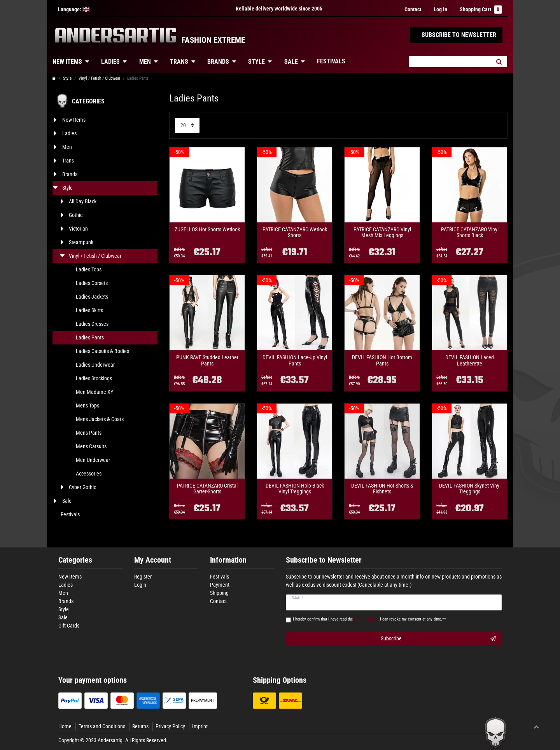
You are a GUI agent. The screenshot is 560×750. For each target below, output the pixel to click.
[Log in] (440, 10)
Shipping (219, 593)
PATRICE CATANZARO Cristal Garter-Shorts (207, 489)
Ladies (110, 62)
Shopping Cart (481, 10)
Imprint (200, 726)
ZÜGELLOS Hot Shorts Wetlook (207, 230)
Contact (413, 9)
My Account (153, 560)
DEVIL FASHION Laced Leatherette (470, 360)
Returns (140, 726)
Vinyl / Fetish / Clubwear (99, 78)
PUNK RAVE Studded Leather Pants (207, 360)
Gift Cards (69, 626)
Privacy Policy (170, 726)
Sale (291, 62)
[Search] (499, 62)
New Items (67, 62)
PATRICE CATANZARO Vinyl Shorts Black (470, 233)
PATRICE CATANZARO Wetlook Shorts (295, 233)
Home (65, 726)
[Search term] (450, 62)
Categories (75, 560)
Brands (218, 62)
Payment (220, 585)
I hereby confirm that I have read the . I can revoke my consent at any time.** (369, 619)
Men (145, 62)
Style (256, 62)
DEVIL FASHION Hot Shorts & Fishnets (382, 489)
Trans (179, 62)
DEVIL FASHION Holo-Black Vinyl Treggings (295, 489)
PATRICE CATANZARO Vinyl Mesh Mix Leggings (382, 233)
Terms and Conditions (102, 726)
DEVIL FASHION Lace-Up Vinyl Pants (295, 360)
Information (228, 560)
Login (140, 585)
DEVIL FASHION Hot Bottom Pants (382, 360)
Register (143, 577)
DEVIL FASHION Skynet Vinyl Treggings (470, 489)
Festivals (331, 61)
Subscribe (438, 639)
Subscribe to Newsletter (324, 560)
